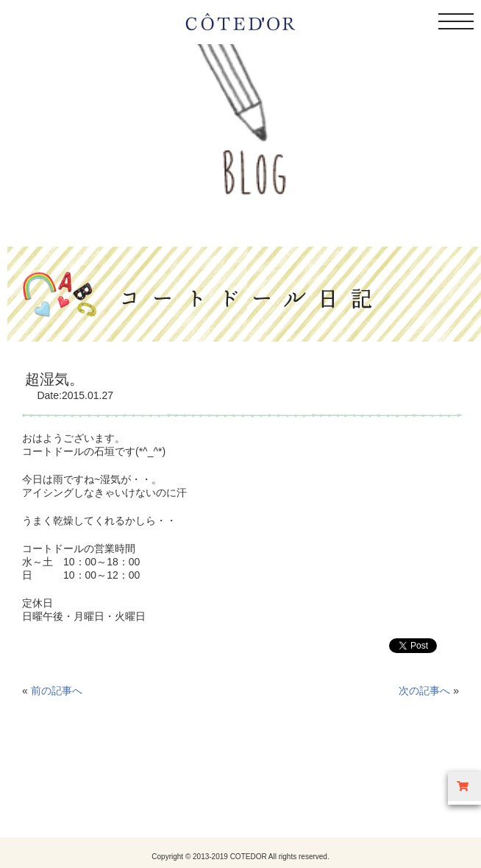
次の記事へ (424, 691)
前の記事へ (57, 691)
